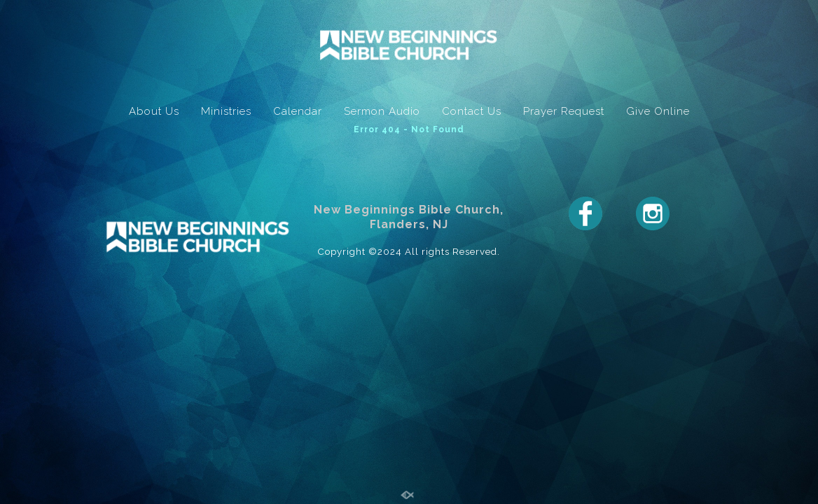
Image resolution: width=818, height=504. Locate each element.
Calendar (298, 111)
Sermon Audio (382, 111)
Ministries (226, 111)
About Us (154, 111)
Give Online (658, 111)
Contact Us (472, 111)
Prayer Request (564, 111)
